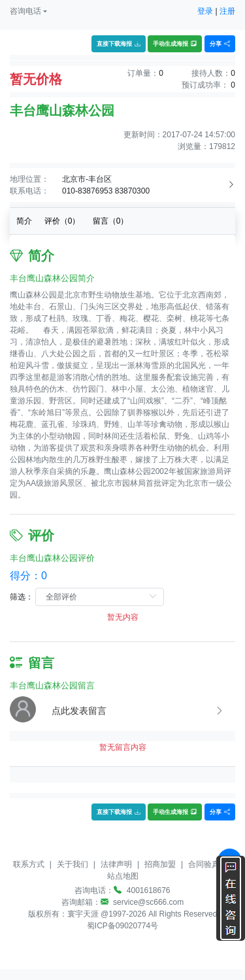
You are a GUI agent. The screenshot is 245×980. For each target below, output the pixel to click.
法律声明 (116, 864)
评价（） (62, 221)
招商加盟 (160, 864)
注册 (227, 11)
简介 (24, 221)
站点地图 (123, 876)
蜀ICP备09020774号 (122, 926)
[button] (28, 11)
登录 (205, 11)
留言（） (111, 221)
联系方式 (29, 864)
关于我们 (73, 864)
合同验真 (204, 864)
